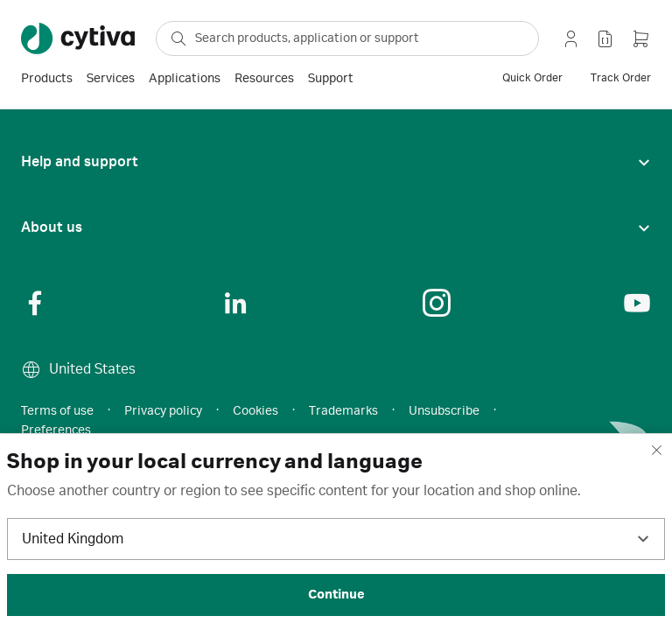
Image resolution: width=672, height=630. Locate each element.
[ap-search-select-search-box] (347, 38)
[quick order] (532, 79)
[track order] (621, 79)
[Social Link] (35, 303)
